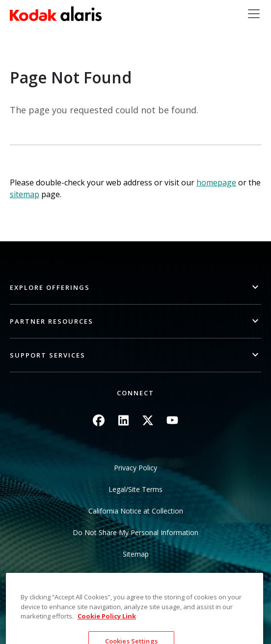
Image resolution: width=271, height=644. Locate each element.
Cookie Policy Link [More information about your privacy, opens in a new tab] (107, 631)
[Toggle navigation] (254, 14)
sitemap (25, 194)
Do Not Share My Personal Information (135, 532)
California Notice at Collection (136, 511)
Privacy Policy (135, 468)
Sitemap (136, 554)
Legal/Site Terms (135, 489)
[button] (135, 288)
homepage (216, 182)
